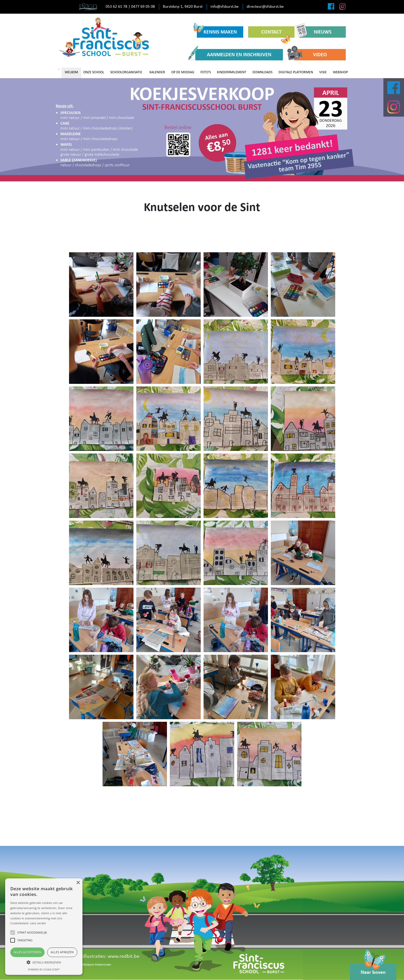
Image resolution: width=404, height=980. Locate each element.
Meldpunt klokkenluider (97, 965)
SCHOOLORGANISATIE (126, 72)
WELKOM (71, 72)
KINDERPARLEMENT (232, 72)
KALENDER (157, 72)
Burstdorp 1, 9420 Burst (183, 7)
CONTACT (276, 34)
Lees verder (38, 923)
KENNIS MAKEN (217, 31)
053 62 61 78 (116, 7)
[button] (44, 962)
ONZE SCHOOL (94, 72)
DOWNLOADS (262, 72)
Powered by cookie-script (44, 970)
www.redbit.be (124, 957)
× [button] (78, 883)
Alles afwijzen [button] (62, 952)
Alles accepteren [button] (27, 952)
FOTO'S (206, 72)
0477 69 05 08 (143, 7)
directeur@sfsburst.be (265, 7)
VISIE (323, 72)
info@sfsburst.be (225, 7)
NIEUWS (315, 32)
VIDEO (311, 55)
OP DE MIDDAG (183, 72)
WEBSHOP (340, 72)
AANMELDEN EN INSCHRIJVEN (233, 55)
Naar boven (373, 969)
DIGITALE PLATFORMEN (296, 72)
